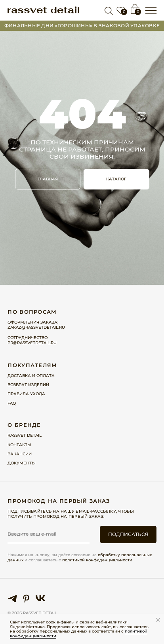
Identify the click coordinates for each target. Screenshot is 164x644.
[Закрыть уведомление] (158, 620)
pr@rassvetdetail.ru (32, 343)
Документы (22, 463)
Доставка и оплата (31, 376)
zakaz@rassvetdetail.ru (36, 327)
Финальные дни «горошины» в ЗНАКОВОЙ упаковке (82, 26)
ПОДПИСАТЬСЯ (128, 534)
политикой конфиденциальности (97, 560)
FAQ (12, 403)
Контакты (19, 445)
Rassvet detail (25, 435)
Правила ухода (26, 394)
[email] (49, 534)
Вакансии (20, 454)
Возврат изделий (28, 385)
